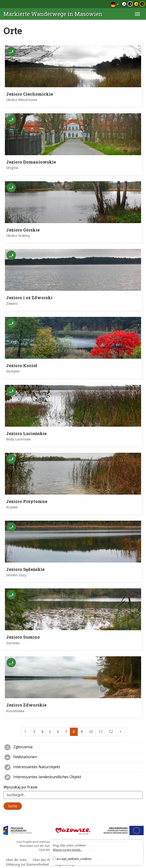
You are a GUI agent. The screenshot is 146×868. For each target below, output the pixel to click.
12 (111, 732)
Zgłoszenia (18, 747)
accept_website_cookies (74, 859)
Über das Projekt (45, 860)
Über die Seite (16, 860)
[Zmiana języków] (115, 4)
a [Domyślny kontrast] (124, 4)
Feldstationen (21, 757)
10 (91, 732)
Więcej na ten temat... (67, 850)
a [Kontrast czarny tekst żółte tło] (137, 4)
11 (101, 732)
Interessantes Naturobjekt (32, 767)
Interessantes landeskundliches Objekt (43, 777)
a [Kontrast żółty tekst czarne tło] (143, 4)
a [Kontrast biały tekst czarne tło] (130, 4)
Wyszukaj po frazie (21, 787)
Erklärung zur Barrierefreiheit (27, 864)
